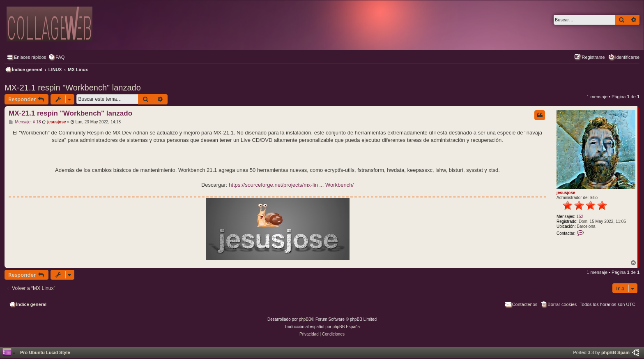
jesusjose (566, 193)
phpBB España (346, 327)
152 (580, 217)
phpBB (305, 319)
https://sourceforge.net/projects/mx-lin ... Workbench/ (291, 185)
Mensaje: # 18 (25, 122)
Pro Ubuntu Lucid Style (45, 352)
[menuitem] (56, 57)
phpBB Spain (615, 352)
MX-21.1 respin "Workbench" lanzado (73, 88)
